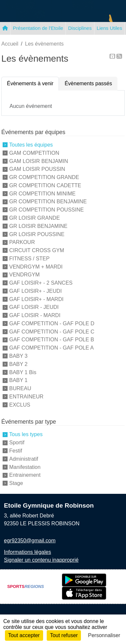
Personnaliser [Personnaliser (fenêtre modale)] (104, 635)
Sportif (17, 443)
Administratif (24, 459)
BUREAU (20, 388)
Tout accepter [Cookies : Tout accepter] (24, 635)
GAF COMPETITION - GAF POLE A (51, 348)
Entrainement (25, 475)
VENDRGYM (24, 275)
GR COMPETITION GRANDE (44, 177)
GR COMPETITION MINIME (42, 193)
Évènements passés (88, 83)
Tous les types (26, 434)
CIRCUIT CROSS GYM (37, 250)
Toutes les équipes (31, 145)
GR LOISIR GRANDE (35, 218)
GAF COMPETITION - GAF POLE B (52, 340)
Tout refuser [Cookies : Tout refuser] (64, 635)
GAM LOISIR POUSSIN (37, 169)
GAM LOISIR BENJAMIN (39, 161)
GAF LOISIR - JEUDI (34, 307)
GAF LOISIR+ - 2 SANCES (41, 283)
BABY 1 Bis (23, 372)
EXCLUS (20, 404)
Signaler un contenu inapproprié (41, 560)
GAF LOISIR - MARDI (35, 315)
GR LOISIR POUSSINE (37, 234)
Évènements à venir (30, 83)
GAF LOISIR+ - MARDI (36, 299)
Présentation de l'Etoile (38, 28)
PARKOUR (22, 242)
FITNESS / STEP (29, 259)
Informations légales (27, 552)
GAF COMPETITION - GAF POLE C (52, 331)
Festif (16, 451)
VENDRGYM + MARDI (36, 266)
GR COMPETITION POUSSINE (47, 210)
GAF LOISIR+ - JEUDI (36, 291)
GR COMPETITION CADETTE (45, 185)
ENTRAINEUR (26, 397)
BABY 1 (18, 380)
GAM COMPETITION (34, 153)
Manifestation (25, 467)
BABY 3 (18, 356)
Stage (16, 483)
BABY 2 (18, 364)
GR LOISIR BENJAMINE (38, 226)
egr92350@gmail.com (30, 541)
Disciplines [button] (80, 28)
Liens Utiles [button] (110, 28)
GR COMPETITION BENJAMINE (48, 201)
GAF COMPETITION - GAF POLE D (52, 323)
